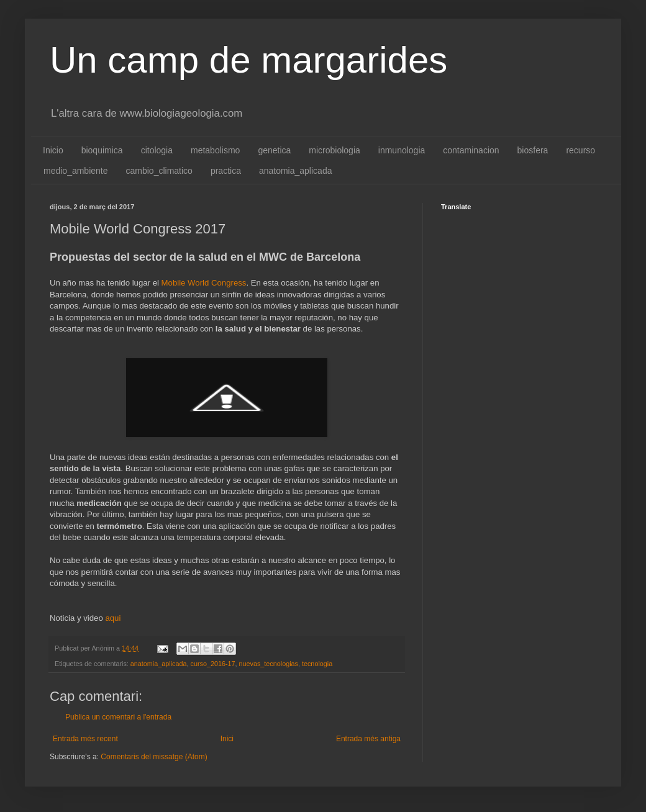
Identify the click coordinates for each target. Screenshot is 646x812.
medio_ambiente (76, 171)
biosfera (533, 150)
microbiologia (334, 150)
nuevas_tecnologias (269, 664)
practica (226, 171)
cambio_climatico (159, 171)
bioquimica (102, 150)
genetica (274, 150)
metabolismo (215, 150)
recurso (580, 150)
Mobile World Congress (204, 283)
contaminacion (471, 150)
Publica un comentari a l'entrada (118, 717)
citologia (157, 150)
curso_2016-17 (212, 664)
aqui (113, 618)
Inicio (53, 150)
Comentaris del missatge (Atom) (154, 757)
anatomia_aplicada (296, 171)
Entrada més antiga (368, 739)
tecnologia (317, 664)
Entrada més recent (85, 739)
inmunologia (402, 150)
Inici (227, 739)
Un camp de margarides (248, 60)
